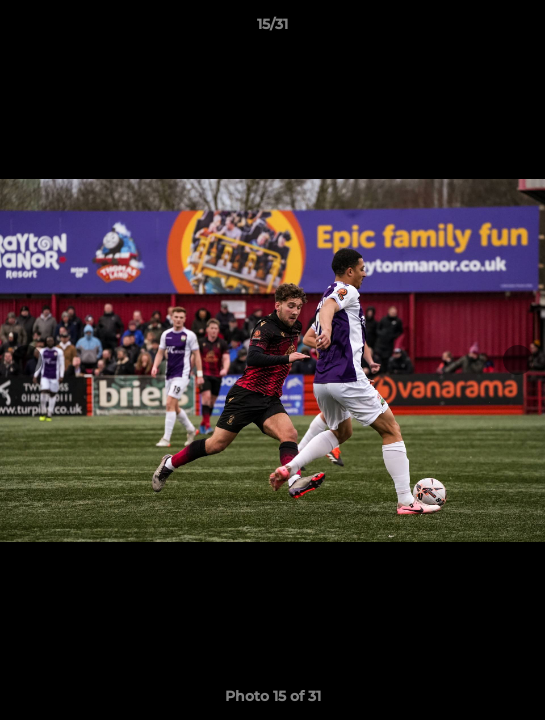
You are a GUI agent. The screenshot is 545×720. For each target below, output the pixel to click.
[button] (521, 29)
